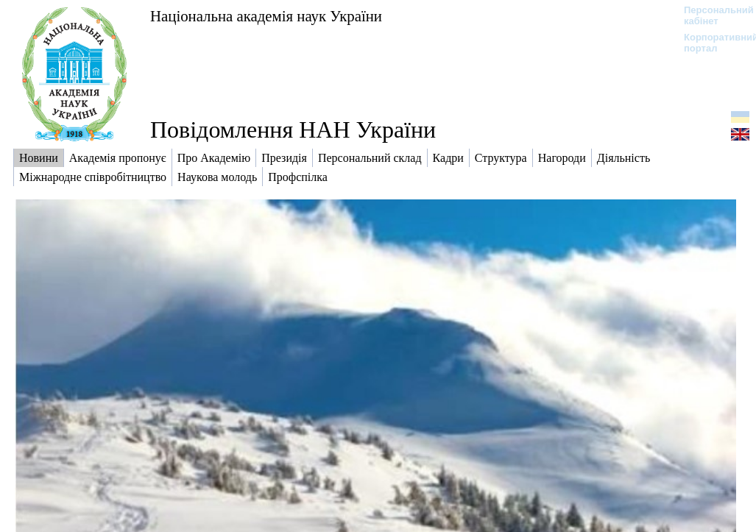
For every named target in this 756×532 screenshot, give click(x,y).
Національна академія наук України (266, 16)
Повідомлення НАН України (293, 130)
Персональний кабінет (711, 15)
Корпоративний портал (711, 43)
